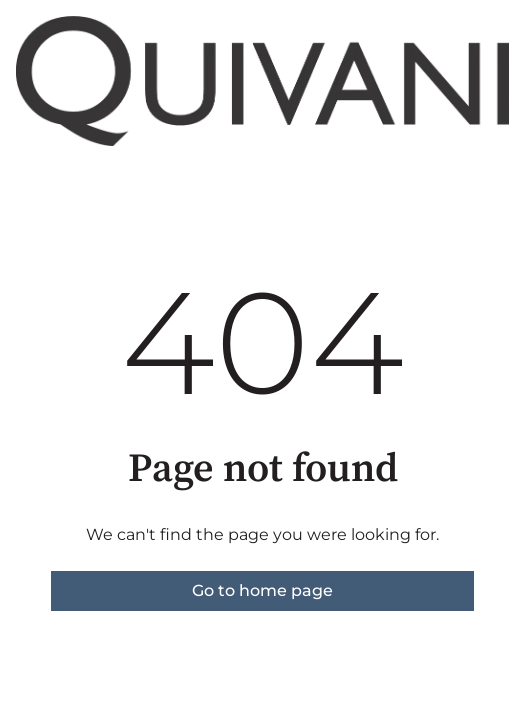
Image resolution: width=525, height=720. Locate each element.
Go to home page (262, 590)
